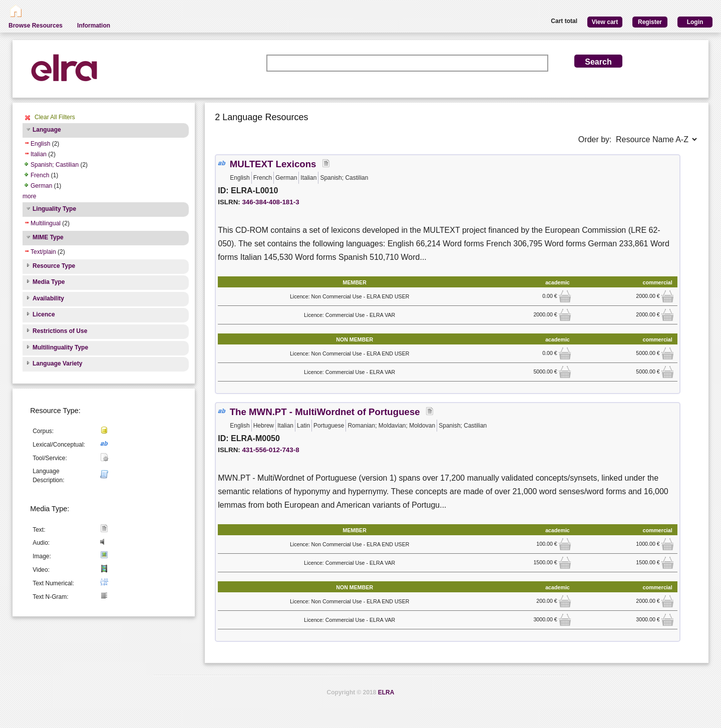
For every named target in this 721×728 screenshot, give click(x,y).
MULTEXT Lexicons (273, 164)
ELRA (386, 692)
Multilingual (46, 223)
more (29, 196)
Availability (48, 298)
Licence (44, 314)
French (40, 175)
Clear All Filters (55, 117)
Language (47, 130)
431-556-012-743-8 (270, 450)
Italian (39, 154)
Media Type (49, 282)
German (41, 186)
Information (94, 26)
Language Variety (57, 363)
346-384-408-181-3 (270, 202)
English (40, 144)
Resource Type (54, 266)
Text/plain (43, 252)
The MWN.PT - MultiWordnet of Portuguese (325, 412)
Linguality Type (54, 209)
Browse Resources (36, 26)
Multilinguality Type (60, 347)
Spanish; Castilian (55, 165)
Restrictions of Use (60, 331)
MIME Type (48, 237)
